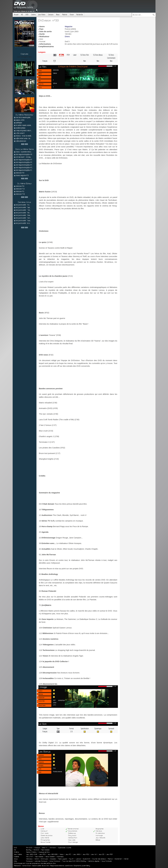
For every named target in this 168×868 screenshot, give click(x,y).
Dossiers (53, 859)
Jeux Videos (42, 15)
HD (22, 15)
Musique (37, 848)
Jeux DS (101, 854)
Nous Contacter (106, 861)
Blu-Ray (29, 850)
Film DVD (29, 848)
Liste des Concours (41, 861)
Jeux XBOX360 (53, 854)
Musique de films (44, 852)
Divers (67, 37)
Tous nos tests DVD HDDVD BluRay (74, 861)
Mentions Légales (94, 861)
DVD (27, 15)
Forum (72, 15)
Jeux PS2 (86, 854)
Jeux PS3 (42, 854)
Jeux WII (94, 854)
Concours (51, 15)
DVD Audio (44, 859)
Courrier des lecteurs (99, 859)
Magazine (69, 27)
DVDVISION (56, 70)
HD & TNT (30, 857)
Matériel (65, 15)
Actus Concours (55, 861)
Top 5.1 (71, 859)
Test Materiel (45, 850)
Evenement (118, 859)
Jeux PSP (109, 854)
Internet (126, 859)
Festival (110, 859)
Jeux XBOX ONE (32, 854)
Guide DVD (86, 859)
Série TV (45, 848)
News (58, 15)
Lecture (78, 859)
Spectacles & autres (65, 848)
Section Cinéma (31, 852)
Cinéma (33, 15)
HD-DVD (36, 850)
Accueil (16, 15)
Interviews (29, 859)
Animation (53, 848)
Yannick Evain (26, 866)
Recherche (80, 15)
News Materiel (50, 857)
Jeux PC (68, 854)
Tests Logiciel (62, 859)
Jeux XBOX (77, 854)
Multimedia (60, 857)
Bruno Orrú (46, 866)
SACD (37, 859)
